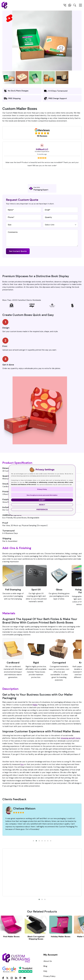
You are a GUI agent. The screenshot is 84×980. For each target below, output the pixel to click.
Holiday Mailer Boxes (61, 937)
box (22, 764)
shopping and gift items (71, 738)
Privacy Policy (49, 976)
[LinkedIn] (16, 978)
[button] (33, 841)
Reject (42, 505)
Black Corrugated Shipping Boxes (36, 938)
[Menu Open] (80, 6)
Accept (42, 500)
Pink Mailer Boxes (11, 937)
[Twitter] (7, 978)
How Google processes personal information (42, 495)
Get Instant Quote (18, 251)
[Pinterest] (20, 978)
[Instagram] (12, 978)
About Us (48, 961)
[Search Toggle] (75, 6)
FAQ (45, 971)
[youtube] (24, 978)
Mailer (35, 705)
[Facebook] (3, 978)
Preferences (42, 509)
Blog (45, 966)
